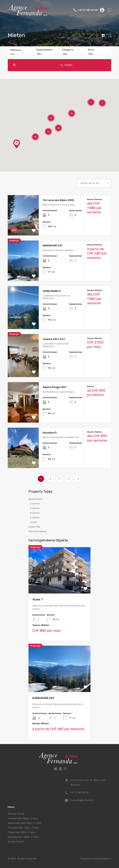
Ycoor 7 (38, 599)
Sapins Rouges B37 (55, 386)
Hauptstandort (45, 50)
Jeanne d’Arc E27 (54, 338)
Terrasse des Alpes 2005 (58, 199)
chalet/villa (34, 526)
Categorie (67, 50)
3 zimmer (35, 508)
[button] (17, 143)
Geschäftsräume (37, 531)
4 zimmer (35, 512)
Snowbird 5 (50, 432)
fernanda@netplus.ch (82, 800)
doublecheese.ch (102, 858)
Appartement (36, 498)
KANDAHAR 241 (52, 245)
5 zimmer (35, 517)
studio (33, 522)
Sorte (91, 50)
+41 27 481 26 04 (88, 10)
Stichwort (16, 50)
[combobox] (47, 54)
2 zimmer (35, 503)
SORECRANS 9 (52, 290)
